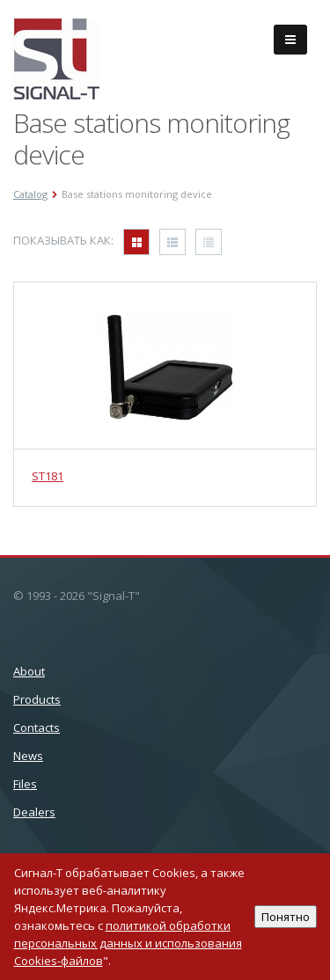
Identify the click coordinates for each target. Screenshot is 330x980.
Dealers (34, 812)
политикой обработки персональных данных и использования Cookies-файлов (128, 943)
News (28, 756)
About (29, 671)
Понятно (286, 917)
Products (37, 699)
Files (25, 784)
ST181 (48, 476)
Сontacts (37, 728)
